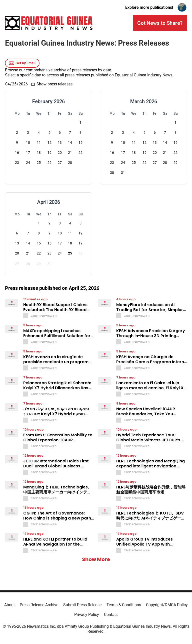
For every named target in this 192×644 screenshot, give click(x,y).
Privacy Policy (87, 615)
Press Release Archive (39, 605)
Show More (96, 559)
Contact (111, 615)
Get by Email (22, 63)
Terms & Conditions (124, 605)
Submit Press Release (82, 605)
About (9, 605)
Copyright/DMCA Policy (167, 605)
